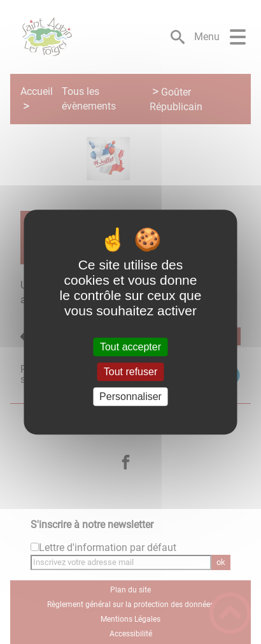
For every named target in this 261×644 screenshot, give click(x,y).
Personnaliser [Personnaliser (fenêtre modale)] (130, 397)
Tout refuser (130, 372)
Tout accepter (130, 347)
